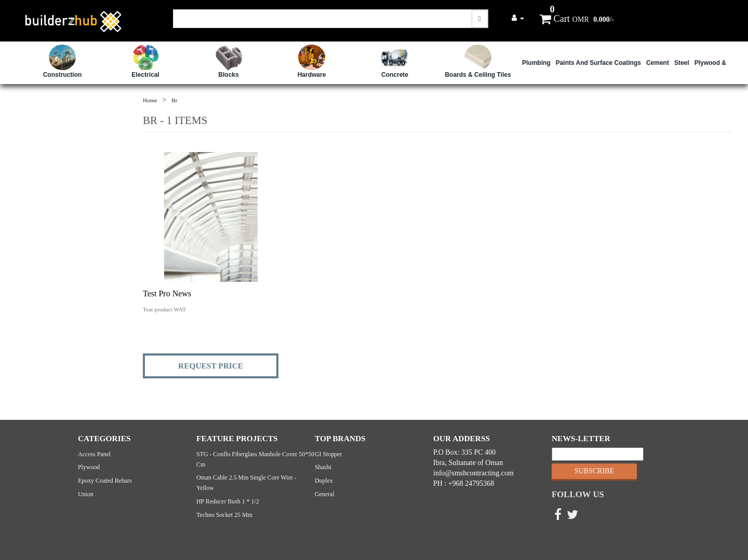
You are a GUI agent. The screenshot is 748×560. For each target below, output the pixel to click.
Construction (63, 75)
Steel (682, 63)
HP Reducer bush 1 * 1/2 (228, 501)
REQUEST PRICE (211, 366)
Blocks (228, 75)
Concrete (395, 75)
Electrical (145, 75)
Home (150, 100)
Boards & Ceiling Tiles (478, 75)
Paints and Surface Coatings (598, 63)
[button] (518, 18)
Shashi (323, 467)
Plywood (89, 467)
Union (86, 494)
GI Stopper (329, 454)
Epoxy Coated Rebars (105, 481)
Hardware (312, 75)
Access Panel (94, 454)
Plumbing (536, 63)
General (325, 494)
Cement (658, 63)
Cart (555, 19)
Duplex (324, 481)
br (174, 100)
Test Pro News (167, 293)
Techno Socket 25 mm (224, 515)
